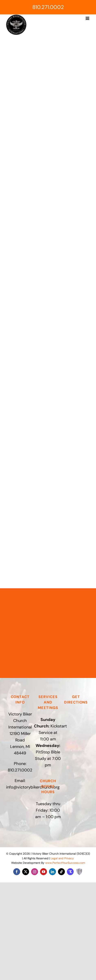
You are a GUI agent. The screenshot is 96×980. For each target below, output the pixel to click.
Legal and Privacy (62, 858)
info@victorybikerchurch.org (33, 787)
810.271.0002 (48, 7)
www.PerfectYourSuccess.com (65, 863)
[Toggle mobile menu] (88, 18)
